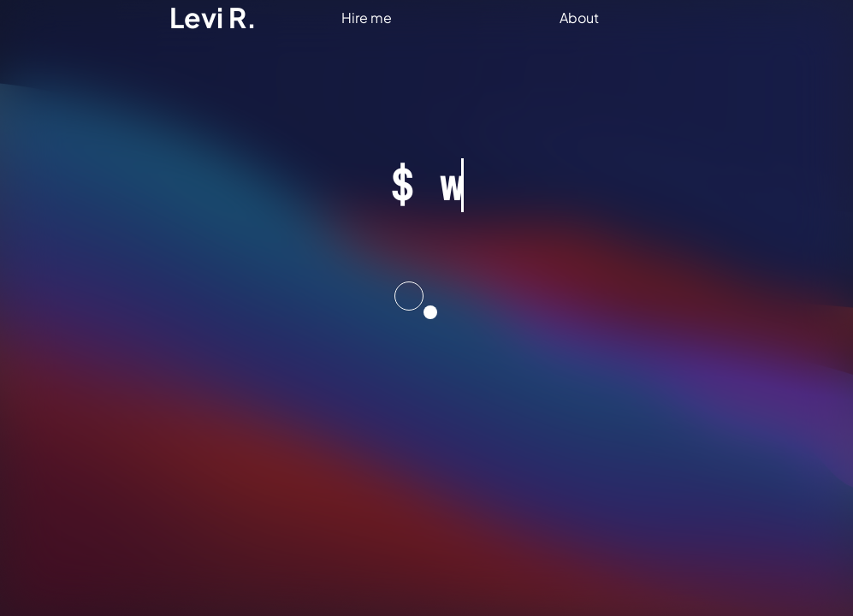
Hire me (367, 18)
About (579, 18)
